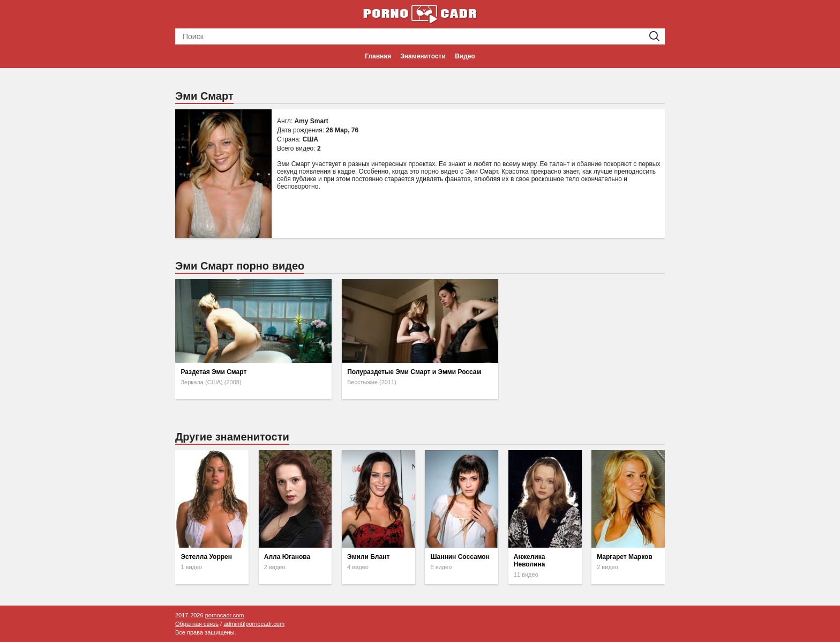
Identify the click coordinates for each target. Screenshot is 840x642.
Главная (378, 56)
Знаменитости (423, 56)
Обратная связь (197, 624)
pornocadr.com (225, 615)
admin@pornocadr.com (254, 624)
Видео (465, 56)
